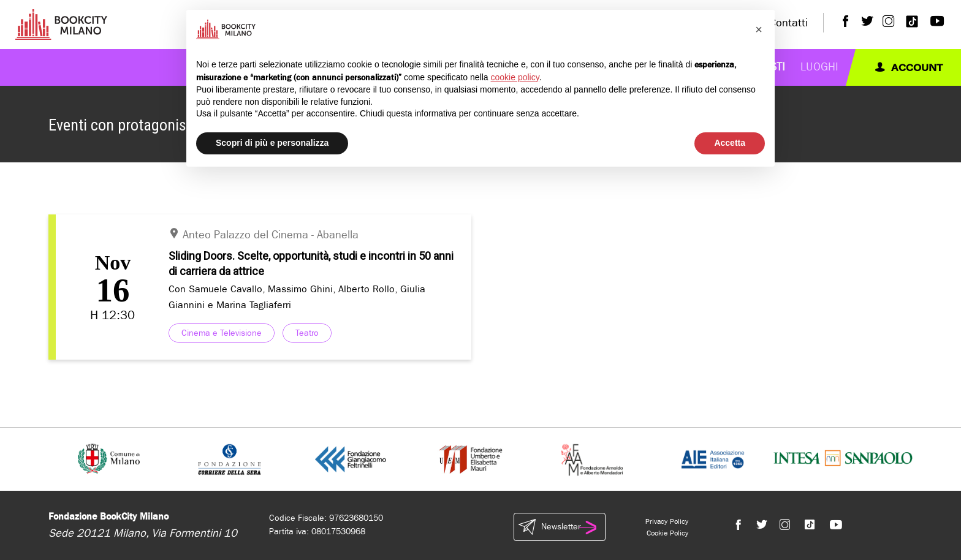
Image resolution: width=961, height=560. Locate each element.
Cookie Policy (667, 533)
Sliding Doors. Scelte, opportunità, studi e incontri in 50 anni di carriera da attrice (311, 263)
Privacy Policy (667, 521)
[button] (759, 29)
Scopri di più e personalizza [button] (272, 143)
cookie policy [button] (515, 77)
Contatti (788, 23)
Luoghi (819, 67)
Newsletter (560, 527)
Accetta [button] (730, 143)
